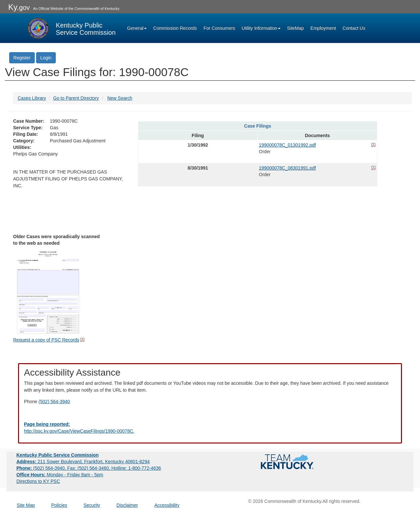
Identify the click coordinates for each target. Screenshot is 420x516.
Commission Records (175, 28)
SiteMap (295, 28)
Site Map (26, 505)
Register (22, 58)
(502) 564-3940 (54, 402)
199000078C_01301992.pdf (287, 145)
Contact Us (354, 28)
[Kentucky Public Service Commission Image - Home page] (71, 28)
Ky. (19, 7)
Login (46, 58)
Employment (323, 28)
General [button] (137, 28)
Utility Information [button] (261, 28)
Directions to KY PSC (38, 481)
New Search (120, 98)
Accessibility (167, 505)
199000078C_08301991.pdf (287, 168)
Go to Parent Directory (76, 98)
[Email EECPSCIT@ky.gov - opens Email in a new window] (210, 428)
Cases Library (32, 98)
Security (92, 505)
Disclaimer (127, 505)
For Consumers (219, 28)
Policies (59, 505)
